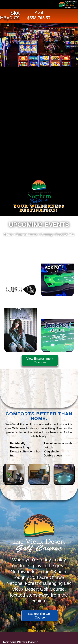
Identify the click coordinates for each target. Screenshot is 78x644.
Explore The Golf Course (40, 616)
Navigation (9, 4)
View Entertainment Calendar (40, 360)
